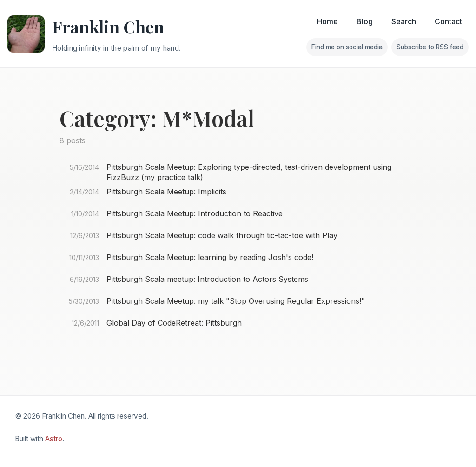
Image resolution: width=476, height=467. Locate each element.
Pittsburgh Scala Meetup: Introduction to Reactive (195, 213)
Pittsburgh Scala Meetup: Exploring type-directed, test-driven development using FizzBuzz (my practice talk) (249, 172)
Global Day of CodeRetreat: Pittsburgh (174, 323)
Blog (365, 21)
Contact (448, 21)
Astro (54, 439)
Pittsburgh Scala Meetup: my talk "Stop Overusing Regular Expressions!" (236, 301)
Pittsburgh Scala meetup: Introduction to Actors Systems (207, 279)
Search (404, 21)
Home (327, 21)
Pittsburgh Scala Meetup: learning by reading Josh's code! (210, 257)
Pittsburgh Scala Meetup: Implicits (166, 192)
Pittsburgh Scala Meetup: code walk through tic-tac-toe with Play (222, 235)
